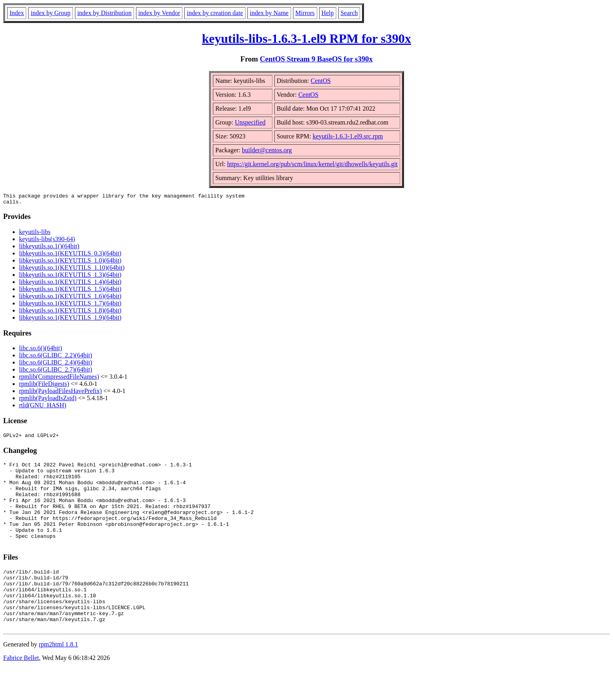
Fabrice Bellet (21, 690)
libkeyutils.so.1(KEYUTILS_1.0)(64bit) (70, 263)
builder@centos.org (267, 150)
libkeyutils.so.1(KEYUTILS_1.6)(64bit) (70, 298)
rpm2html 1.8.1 (58, 676)
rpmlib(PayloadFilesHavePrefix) (60, 393)
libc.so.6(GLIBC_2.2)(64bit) (56, 358)
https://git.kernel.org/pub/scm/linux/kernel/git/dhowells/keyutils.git (312, 164)
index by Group (50, 13)
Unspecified (250, 122)
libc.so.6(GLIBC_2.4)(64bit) (56, 365)
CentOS (321, 81)
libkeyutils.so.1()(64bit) (49, 248)
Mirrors (305, 13)
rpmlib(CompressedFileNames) (59, 379)
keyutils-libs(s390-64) (47, 241)
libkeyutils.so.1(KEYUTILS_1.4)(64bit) (70, 284)
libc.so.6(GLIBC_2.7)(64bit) (56, 372)
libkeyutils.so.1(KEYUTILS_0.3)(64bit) (70, 256)
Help (328, 13)
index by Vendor (159, 13)
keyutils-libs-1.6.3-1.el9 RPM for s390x (306, 38)
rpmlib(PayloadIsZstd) (48, 400)
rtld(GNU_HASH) (43, 408)
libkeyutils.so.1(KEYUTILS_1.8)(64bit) (70, 313)
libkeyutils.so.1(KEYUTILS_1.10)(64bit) (72, 270)
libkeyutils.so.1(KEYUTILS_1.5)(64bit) (70, 291)
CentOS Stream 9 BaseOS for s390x (316, 59)
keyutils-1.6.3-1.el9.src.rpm (348, 136)
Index (17, 13)
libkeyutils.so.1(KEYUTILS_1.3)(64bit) (70, 277)
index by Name (269, 13)
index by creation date (215, 13)
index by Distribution (104, 13)
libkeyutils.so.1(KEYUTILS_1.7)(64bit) (70, 306)
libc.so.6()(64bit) (40, 350)
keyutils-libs (35, 234)
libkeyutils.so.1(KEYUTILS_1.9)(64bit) (70, 320)
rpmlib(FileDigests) (44, 386)
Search (349, 13)
